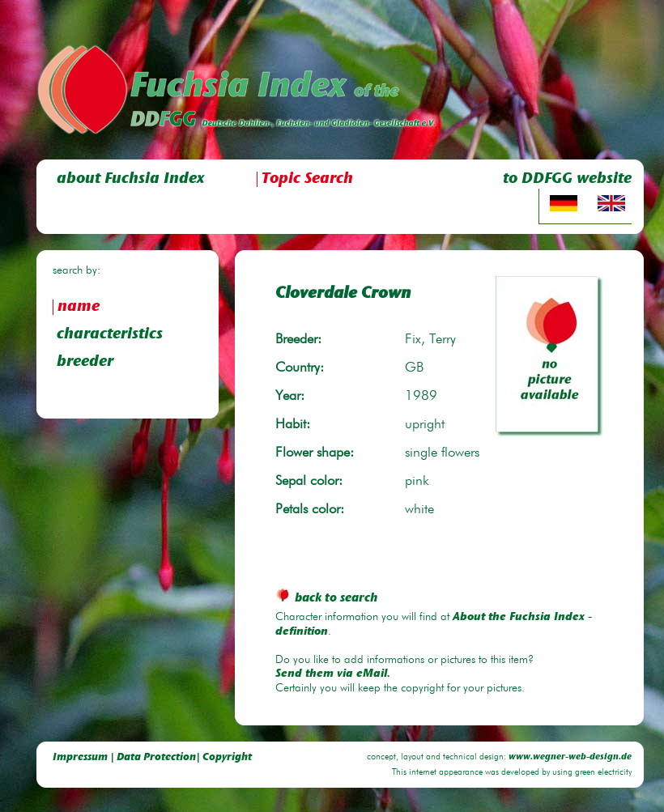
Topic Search (307, 179)
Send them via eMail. (333, 674)
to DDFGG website (567, 179)
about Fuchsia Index (130, 179)
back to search (326, 599)
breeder (85, 362)
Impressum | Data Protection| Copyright (152, 757)
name (79, 307)
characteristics (110, 335)
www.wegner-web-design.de (570, 757)
